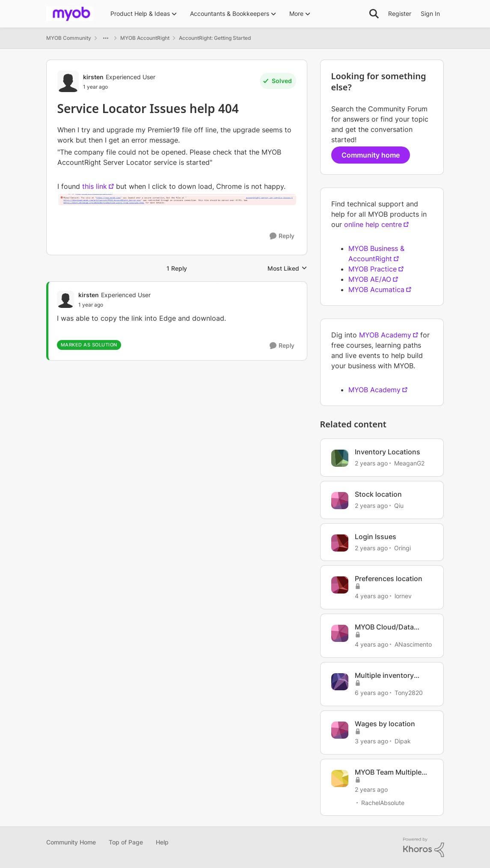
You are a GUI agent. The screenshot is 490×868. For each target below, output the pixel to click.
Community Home (71, 842)
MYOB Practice (373, 269)
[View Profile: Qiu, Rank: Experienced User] (340, 501)
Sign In (430, 13)
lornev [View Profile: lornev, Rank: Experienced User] (403, 596)
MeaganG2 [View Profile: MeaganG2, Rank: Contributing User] (409, 463)
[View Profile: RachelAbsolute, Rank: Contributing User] (340, 779)
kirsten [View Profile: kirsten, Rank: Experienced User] (93, 77)
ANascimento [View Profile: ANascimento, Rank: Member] (413, 644)
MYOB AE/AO (370, 279)
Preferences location (389, 579)
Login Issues (376, 537)
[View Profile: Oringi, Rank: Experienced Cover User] (340, 543)
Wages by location (385, 724)
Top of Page (126, 842)
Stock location (378, 494)
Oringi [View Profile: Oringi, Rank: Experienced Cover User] (402, 547)
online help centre (373, 224)
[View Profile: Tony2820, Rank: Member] (340, 682)
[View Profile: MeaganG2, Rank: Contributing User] (340, 458)
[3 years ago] (371, 741)
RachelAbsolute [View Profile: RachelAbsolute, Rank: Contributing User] (383, 802)
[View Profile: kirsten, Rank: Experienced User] (68, 81)
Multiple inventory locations (384, 676)
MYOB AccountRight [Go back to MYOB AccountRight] (145, 38)
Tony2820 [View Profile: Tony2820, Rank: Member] (409, 693)
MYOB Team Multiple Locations (388, 772)
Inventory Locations (388, 452)
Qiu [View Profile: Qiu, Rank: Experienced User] (399, 506)
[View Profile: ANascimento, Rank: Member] (340, 633)
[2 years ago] (371, 463)
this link (95, 186)
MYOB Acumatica (376, 289)
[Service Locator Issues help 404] (114, 305)
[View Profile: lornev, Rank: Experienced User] (340, 585)
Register (400, 13)
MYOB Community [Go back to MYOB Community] (69, 38)
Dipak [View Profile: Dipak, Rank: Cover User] (403, 741)
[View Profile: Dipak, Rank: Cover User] (340, 730)
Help (162, 842)
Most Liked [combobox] (287, 269)
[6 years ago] (371, 693)
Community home (371, 155)
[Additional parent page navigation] (106, 38)
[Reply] (282, 236)
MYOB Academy (385, 335)
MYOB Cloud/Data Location (384, 627)
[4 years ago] (371, 596)
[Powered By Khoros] (424, 847)
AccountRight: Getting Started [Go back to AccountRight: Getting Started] (215, 38)
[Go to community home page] (70, 14)
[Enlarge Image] (177, 199)
